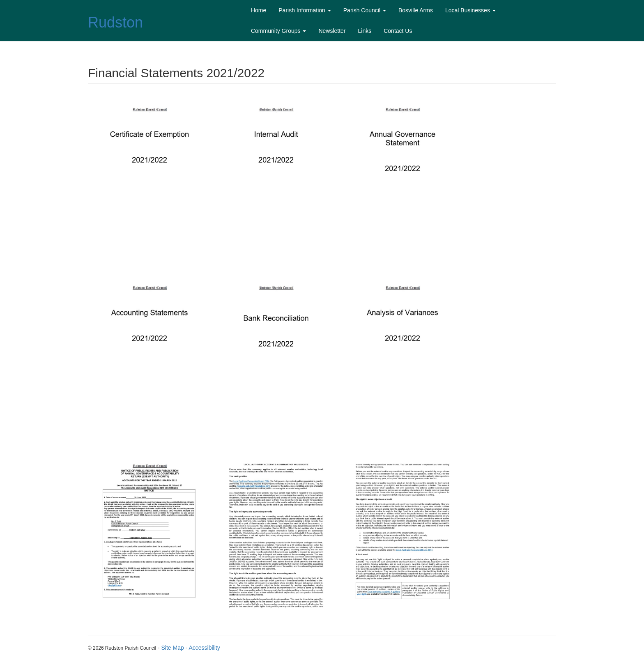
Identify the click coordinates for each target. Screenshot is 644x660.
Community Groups (278, 31)
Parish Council (365, 10)
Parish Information (305, 10)
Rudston (115, 22)
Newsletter (332, 31)
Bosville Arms (416, 10)
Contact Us (398, 31)
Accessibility (204, 648)
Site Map (173, 648)
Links (365, 31)
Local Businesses (470, 10)
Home (259, 10)
